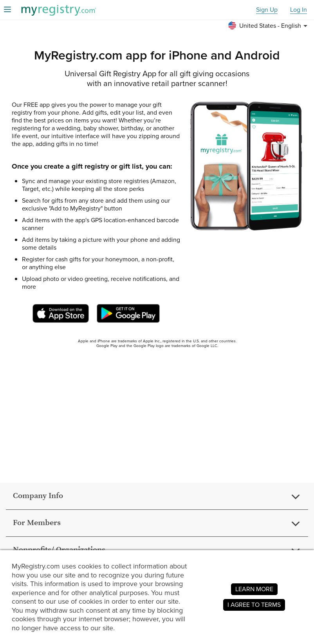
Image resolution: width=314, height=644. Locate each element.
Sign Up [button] (267, 10)
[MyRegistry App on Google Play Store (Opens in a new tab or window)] (128, 313)
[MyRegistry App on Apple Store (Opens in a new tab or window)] (61, 313)
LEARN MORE (254, 589)
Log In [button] (299, 10)
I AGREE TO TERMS (254, 605)
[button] (269, 26)
